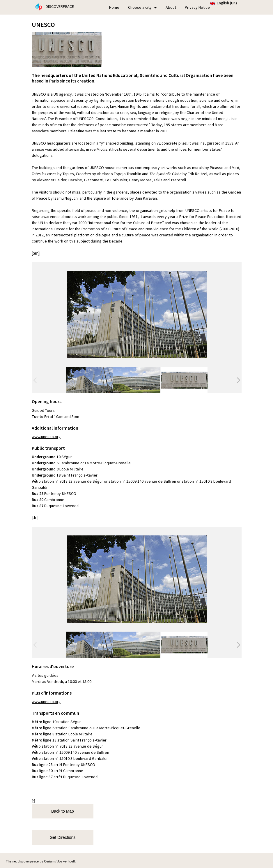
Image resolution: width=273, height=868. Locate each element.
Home (114, 7)
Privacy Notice (197, 7)
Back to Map (61, 811)
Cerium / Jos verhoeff (59, 861)
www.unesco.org (46, 437)
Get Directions (61, 837)
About (171, 7)
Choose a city (142, 7)
